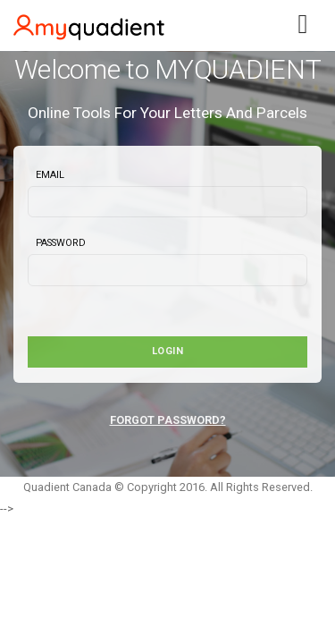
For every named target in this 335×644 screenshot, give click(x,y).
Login (168, 351)
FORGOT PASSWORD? (168, 420)
